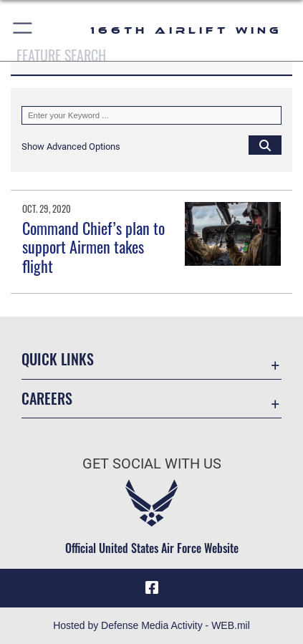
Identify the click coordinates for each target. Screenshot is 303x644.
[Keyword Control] (151, 115)
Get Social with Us (152, 464)
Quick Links (58, 359)
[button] (23, 30)
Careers (47, 399)
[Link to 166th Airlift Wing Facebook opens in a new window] (152, 588)
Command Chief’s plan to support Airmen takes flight (93, 247)
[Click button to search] (265, 145)
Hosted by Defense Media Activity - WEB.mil (151, 625)
